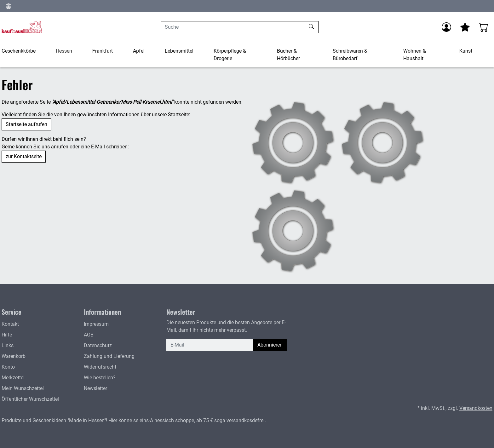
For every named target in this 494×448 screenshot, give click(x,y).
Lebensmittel (179, 51)
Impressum (96, 324)
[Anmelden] (446, 27)
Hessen (64, 51)
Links (8, 345)
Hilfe (7, 335)
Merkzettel (13, 378)
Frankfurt (103, 51)
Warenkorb (14, 356)
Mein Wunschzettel (23, 388)
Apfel (139, 51)
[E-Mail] (210, 345)
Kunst (466, 51)
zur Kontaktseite (24, 156)
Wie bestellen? (100, 378)
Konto (8, 367)
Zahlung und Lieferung (109, 356)
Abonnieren (270, 345)
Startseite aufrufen (26, 124)
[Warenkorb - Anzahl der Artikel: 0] (484, 27)
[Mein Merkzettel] (465, 27)
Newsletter (95, 388)
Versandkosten (476, 408)
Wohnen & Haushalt (415, 55)
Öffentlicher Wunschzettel (30, 399)
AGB (89, 335)
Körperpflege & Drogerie (230, 55)
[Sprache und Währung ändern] (9, 6)
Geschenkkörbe (19, 51)
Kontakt (10, 324)
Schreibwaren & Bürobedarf (350, 55)
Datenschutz (98, 345)
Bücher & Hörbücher (288, 55)
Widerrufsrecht (100, 367)
